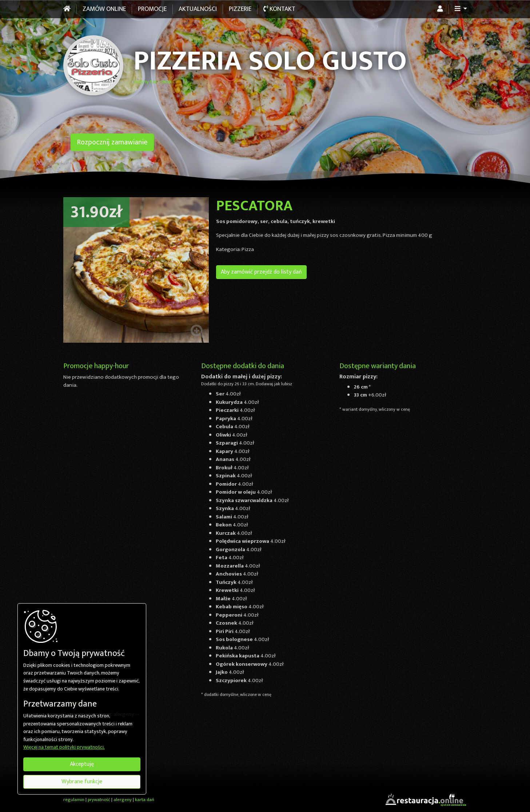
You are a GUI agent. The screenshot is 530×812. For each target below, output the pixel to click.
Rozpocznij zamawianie (112, 142)
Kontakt (279, 9)
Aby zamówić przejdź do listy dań (261, 272)
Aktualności (198, 9)
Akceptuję (82, 764)
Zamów (104, 9)
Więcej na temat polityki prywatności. (64, 748)
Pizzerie (240, 9)
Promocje (152, 9)
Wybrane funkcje (82, 782)
